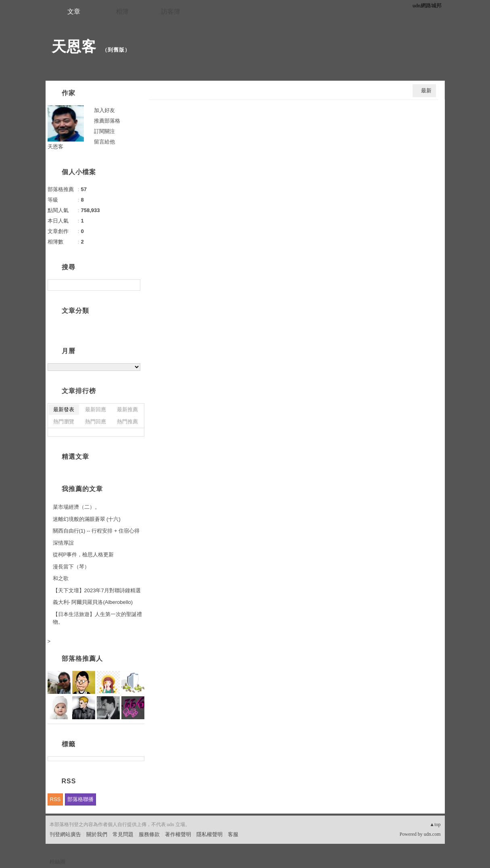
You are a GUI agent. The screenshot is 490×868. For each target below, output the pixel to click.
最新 (426, 91)
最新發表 (64, 409)
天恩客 (74, 47)
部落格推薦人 (82, 659)
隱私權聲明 (210, 834)
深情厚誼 (63, 543)
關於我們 (97, 834)
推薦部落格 (107, 121)
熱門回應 (96, 422)
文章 (74, 11)
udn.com (432, 834)
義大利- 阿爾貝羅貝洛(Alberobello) (93, 602)
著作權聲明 (178, 834)
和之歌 (61, 578)
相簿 (122, 11)
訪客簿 (171, 11)
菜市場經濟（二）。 (76, 507)
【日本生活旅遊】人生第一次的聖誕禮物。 (97, 618)
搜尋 (133, 285)
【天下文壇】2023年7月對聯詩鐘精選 (97, 590)
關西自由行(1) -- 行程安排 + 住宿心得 (96, 531)
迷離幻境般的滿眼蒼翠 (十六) (87, 519)
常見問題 (123, 834)
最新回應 (96, 409)
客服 (233, 834)
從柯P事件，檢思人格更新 (83, 555)
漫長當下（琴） (71, 567)
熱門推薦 (127, 422)
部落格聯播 (80, 799)
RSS (55, 799)
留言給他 (104, 142)
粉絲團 (57, 862)
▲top (435, 824)
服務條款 (149, 834)
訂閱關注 (104, 131)
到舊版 (116, 50)
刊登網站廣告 (65, 834)
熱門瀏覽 (64, 422)
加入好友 (104, 110)
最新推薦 (127, 409)
